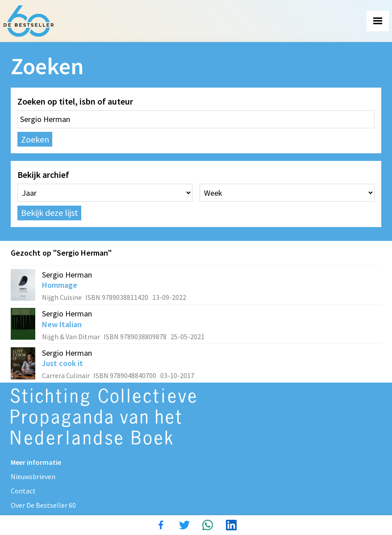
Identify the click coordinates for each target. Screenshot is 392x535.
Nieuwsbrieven (33, 476)
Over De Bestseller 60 (43, 505)
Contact (23, 491)
